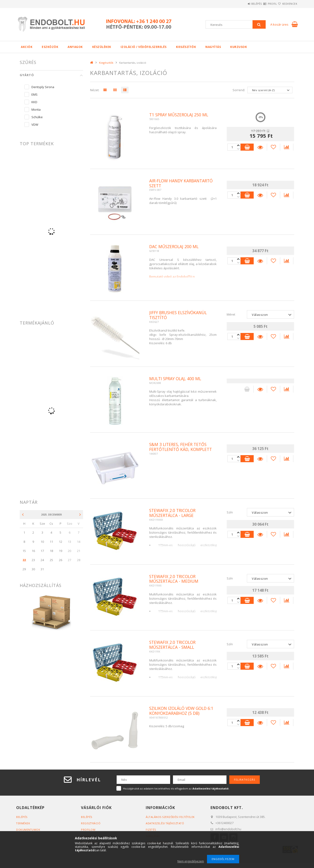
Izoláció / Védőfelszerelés (144, 47)
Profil (264, 4)
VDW (35, 125)
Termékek (23, 823)
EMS (34, 94)
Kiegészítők (186, 47)
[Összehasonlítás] (287, 147)
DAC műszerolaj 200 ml (175, 247)
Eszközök (50, 47)
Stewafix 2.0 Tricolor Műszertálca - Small (174, 645)
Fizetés (151, 830)
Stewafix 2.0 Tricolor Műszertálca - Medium (175, 579)
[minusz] (238, 145)
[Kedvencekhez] (274, 147)
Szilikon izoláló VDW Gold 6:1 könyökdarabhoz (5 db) (180, 711)
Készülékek (102, 47)
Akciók (27, 47)
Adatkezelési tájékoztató (165, 823)
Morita (36, 109)
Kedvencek (287, 4)
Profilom (88, 830)
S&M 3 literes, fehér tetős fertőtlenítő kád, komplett (182, 447)
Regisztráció (91, 823)
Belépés (243, 4)
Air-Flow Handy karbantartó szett (183, 184)
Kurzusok (239, 47)
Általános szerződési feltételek (171, 817)
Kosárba (247, 147)
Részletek (260, 147)
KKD (34, 102)
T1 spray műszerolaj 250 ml (180, 115)
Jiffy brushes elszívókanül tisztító (180, 315)
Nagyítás (213, 47)
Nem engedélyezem (191, 861)
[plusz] (238, 149)
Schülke (37, 117)
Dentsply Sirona (43, 87)
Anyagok (75, 47)
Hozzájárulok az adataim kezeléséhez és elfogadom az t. (176, 788)
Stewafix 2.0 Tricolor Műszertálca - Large (174, 513)
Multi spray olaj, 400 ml (176, 379)
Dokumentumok (28, 830)
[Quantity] (233, 147)
